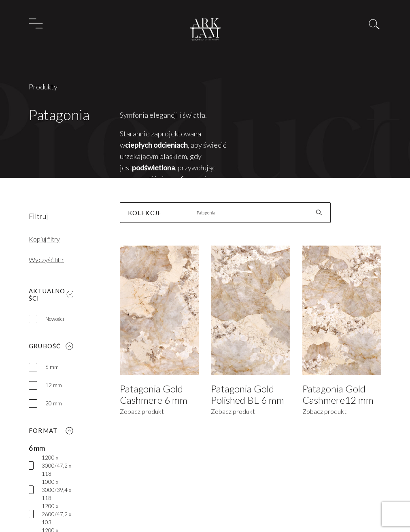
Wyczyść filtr (46, 260)
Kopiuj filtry (44, 239)
